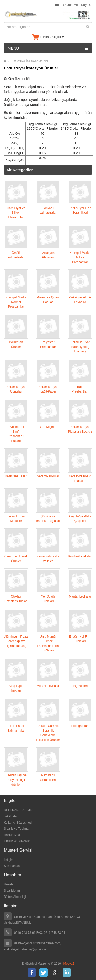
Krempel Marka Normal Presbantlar (16, 302)
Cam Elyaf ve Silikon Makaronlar (16, 213)
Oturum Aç (71, 5)
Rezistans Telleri (16, 476)
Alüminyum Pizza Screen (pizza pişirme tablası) (16, 641)
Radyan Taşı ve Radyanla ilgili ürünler (16, 780)
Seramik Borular (48, 476)
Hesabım (10, 884)
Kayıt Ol (87, 5)
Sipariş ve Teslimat (17, 829)
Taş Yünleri (80, 686)
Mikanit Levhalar (48, 686)
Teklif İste (10, 816)
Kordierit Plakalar (80, 556)
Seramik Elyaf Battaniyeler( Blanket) (80, 347)
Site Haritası (12, 866)
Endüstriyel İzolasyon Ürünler (30, 61)
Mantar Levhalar (80, 596)
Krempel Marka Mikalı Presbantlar (80, 257)
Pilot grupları (80, 726)
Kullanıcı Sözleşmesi (18, 823)
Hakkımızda (12, 835)
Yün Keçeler (48, 427)
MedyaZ (69, 964)
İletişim (9, 860)
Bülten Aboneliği (15, 897)
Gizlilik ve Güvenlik (17, 841)
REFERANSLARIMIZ (18, 810)
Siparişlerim (12, 891)
